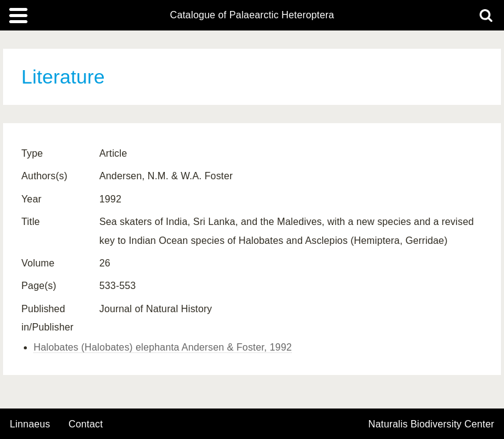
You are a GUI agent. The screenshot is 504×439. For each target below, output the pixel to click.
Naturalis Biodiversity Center (432, 424)
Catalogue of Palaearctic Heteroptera (252, 15)
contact (85, 424)
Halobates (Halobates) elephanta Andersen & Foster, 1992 (163, 347)
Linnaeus (30, 424)
